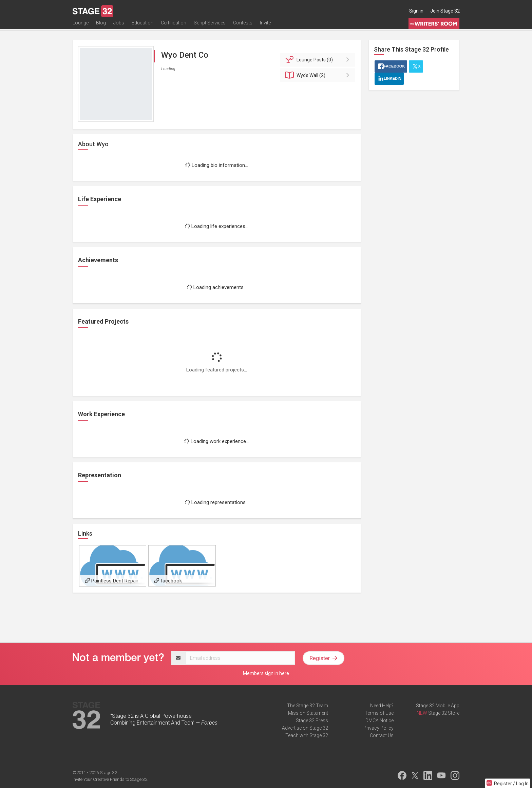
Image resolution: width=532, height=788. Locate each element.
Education (142, 26)
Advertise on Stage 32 (305, 728)
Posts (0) (319, 60)
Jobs (119, 26)
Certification (174, 26)
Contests (243, 26)
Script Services (210, 26)
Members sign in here (266, 673)
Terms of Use (379, 713)
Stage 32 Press (312, 720)
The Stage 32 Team (308, 706)
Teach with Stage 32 (307, 735)
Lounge (81, 26)
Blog (101, 26)
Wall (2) (319, 75)
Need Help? (382, 706)
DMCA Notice (379, 720)
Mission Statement (308, 713)
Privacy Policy (378, 728)
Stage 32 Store (444, 713)
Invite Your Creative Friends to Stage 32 (110, 779)
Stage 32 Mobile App (438, 706)
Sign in (416, 11)
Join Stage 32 (445, 11)
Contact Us (382, 735)
